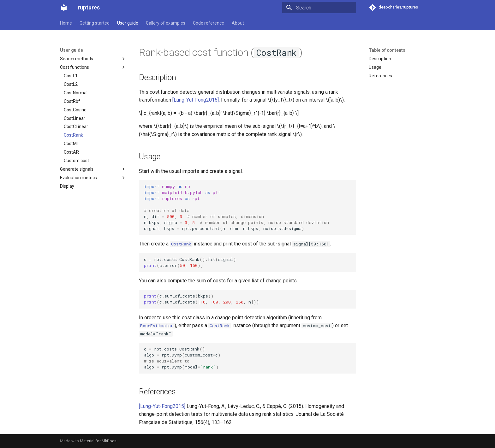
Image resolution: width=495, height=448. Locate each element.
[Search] (319, 8)
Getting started (95, 23)
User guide (128, 23)
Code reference (209, 23)
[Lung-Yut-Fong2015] (196, 100)
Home (66, 23)
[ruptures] (64, 8)
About (238, 23)
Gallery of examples (166, 23)
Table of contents (387, 50)
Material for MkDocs (98, 441)
